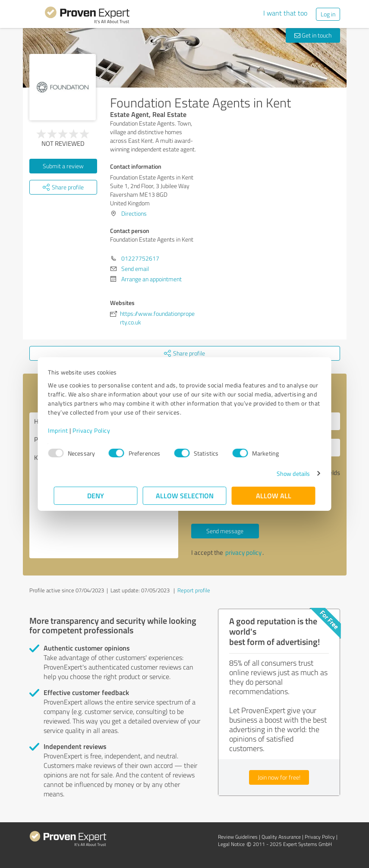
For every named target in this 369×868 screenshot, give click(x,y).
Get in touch (313, 35)
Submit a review (63, 166)
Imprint (64, 430)
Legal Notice (231, 844)
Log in (328, 14)
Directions (134, 213)
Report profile (194, 590)
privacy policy (243, 552)
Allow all (274, 495)
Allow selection (185, 495)
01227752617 (140, 258)
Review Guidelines (238, 837)
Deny (96, 495)
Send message (225, 531)
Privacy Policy (97, 430)
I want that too (285, 13)
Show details (287, 473)
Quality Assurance (281, 837)
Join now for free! (279, 777)
